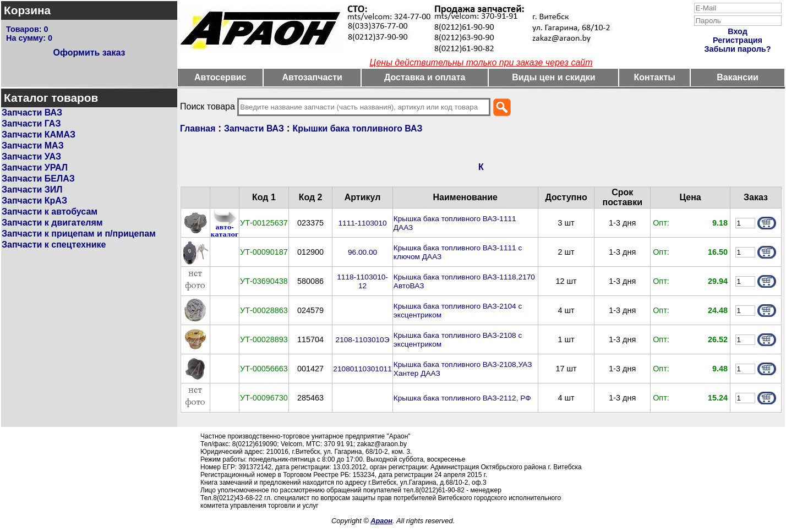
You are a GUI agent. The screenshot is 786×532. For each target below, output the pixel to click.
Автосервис (220, 77)
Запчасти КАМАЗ (39, 135)
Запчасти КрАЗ (34, 201)
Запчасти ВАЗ (32, 113)
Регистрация (738, 40)
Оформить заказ (89, 53)
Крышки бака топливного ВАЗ (358, 128)
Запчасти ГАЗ (31, 124)
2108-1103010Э (363, 340)
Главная (198, 128)
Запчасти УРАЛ (35, 168)
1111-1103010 (362, 223)
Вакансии (738, 77)
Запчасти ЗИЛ (32, 190)
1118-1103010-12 (362, 281)
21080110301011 (362, 369)
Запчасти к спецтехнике (54, 245)
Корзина (27, 10)
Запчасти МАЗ (33, 146)
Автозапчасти (312, 77)
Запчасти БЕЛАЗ (38, 179)
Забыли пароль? (738, 49)
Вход (738, 31)
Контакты (655, 77)
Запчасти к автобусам (50, 212)
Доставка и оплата (425, 77)
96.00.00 (362, 252)
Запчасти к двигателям (52, 223)
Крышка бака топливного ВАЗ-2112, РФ (462, 398)
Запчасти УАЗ (31, 157)
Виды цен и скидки (554, 77)
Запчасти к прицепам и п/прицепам (79, 234)
